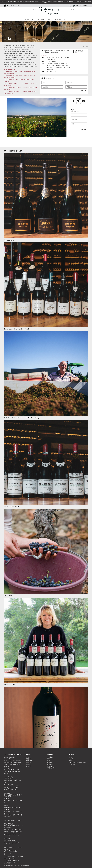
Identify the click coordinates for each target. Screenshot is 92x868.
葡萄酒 (27, 19)
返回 (86, 47)
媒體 (49, 19)
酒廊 (65, 19)
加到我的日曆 (78, 51)
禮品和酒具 (41, 19)
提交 (83, 91)
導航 (75, 53)
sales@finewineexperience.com (14, 864)
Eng (84, 6)
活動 (34, 19)
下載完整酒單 (57, 19)
